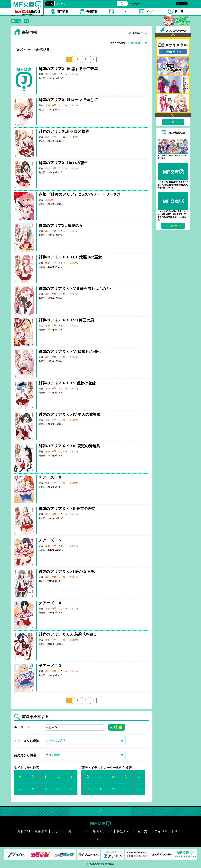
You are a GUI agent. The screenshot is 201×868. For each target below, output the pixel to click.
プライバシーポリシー (168, 831)
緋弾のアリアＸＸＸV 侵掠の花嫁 (67, 383)
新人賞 (179, 11)
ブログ (150, 11)
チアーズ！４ (50, 603)
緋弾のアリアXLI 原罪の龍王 (63, 163)
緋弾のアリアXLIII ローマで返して (68, 100)
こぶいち (74, 74)
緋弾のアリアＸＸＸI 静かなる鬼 (67, 571)
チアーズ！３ (50, 666)
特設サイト (125, 831)
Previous (173, 35)
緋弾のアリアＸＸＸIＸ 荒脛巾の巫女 (70, 257)
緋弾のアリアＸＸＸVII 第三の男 (66, 320)
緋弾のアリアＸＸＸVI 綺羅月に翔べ (70, 351)
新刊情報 (63, 11)
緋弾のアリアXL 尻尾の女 (61, 226)
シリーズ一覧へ (173, 122)
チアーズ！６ (50, 477)
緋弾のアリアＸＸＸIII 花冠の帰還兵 (69, 446)
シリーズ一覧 (62, 831)
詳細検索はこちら (138, 33)
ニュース (121, 11)
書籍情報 (92, 11)
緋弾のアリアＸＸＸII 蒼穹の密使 (67, 509)
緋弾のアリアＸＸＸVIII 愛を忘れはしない (75, 289)
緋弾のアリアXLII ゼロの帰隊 (64, 131)
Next (173, 115)
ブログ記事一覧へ (173, 226)
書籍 (27, 21)
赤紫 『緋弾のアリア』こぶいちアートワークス (80, 194)
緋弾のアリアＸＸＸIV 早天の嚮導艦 (70, 414)
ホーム (17, 21)
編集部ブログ (103, 831)
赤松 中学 (51, 74)
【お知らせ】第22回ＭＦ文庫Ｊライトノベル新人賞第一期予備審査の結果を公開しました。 (173, 185)
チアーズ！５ (50, 540)
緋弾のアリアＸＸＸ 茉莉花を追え (68, 634)
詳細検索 (134, 4)
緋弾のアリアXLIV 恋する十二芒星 (68, 69)
